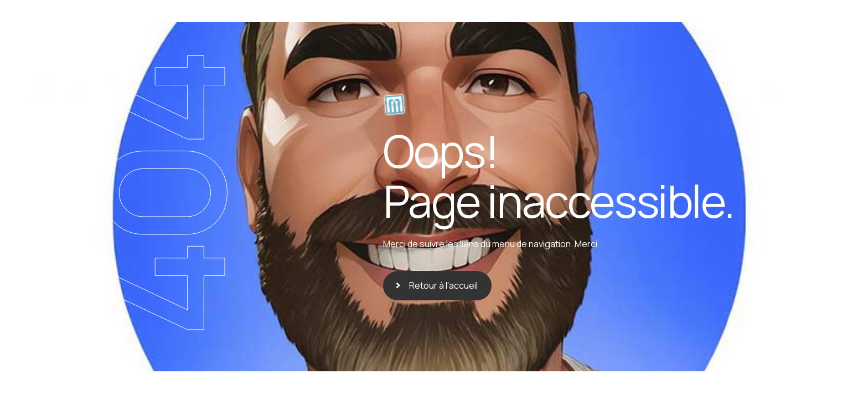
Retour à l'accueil (443, 285)
